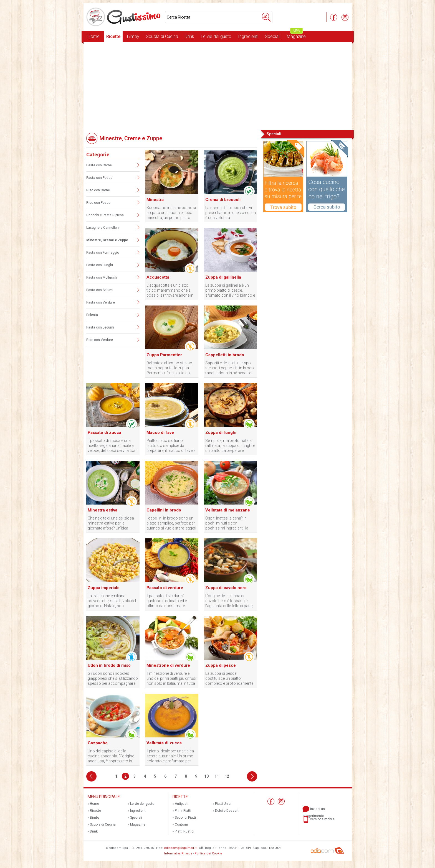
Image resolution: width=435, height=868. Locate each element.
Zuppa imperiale (104, 588)
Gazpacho (98, 743)
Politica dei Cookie (208, 853)
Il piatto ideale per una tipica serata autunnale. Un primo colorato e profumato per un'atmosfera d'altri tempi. (170, 756)
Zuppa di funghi (221, 432)
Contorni (181, 824)
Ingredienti (248, 36)
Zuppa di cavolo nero (226, 588)
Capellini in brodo (164, 510)
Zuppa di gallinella (223, 277)
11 (217, 776)
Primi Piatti (183, 811)
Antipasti (182, 804)
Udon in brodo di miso (109, 665)
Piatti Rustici (184, 831)
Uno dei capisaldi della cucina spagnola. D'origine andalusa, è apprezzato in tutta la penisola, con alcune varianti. (112, 756)
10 (206, 776)
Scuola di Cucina (162, 36)
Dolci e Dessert (227, 811)
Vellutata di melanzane (228, 510)
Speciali (273, 36)
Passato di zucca (104, 432)
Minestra (155, 200)
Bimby (133, 36)
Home (94, 36)
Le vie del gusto (216, 36)
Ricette (113, 36)
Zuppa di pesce (221, 665)
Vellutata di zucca (164, 743)
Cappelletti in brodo (225, 355)
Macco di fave (160, 432)
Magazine (296, 35)
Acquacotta (158, 277)
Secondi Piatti (185, 818)
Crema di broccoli (223, 200)
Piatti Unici (223, 804)
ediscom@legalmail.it (180, 848)
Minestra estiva (103, 510)
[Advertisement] (218, 86)
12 (227, 776)
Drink (189, 36)
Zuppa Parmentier (164, 355)
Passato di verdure (165, 588)
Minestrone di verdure (168, 665)
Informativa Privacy (178, 853)
